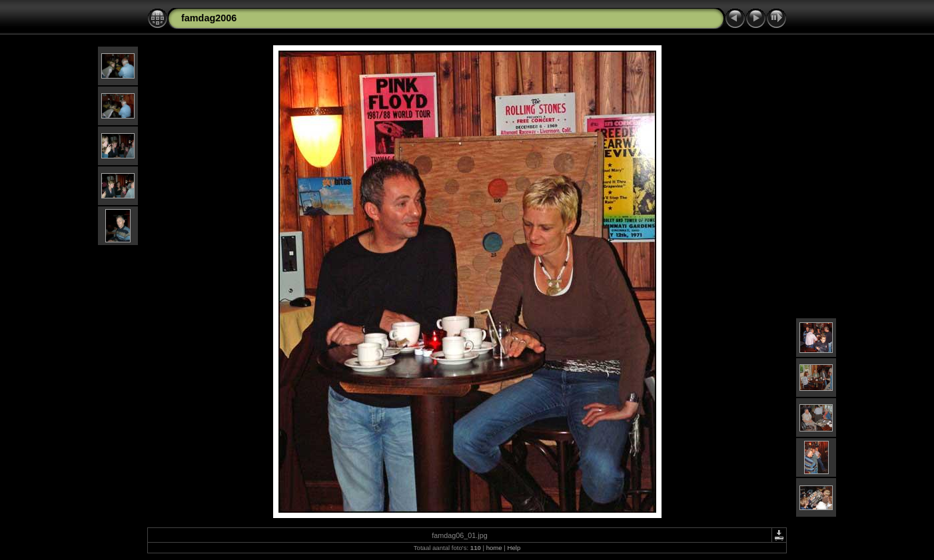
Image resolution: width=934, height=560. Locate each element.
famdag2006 (209, 18)
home (494, 548)
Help (514, 548)
